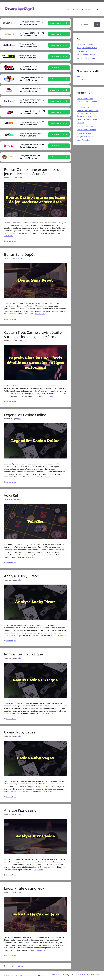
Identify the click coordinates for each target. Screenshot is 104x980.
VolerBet (11, 495)
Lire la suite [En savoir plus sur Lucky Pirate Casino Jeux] (40, 950)
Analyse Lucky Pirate (21, 576)
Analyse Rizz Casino (20, 810)
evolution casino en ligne (87, 51)
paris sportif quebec (85, 44)
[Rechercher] (97, 25)
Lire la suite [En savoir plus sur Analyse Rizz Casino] (38, 870)
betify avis (75, 975)
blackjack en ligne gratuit (87, 48)
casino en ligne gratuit (86, 58)
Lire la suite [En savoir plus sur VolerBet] (31, 557)
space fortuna (95, 975)
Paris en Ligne (87, 9)
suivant (19, 966)
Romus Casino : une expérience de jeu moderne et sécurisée (33, 172)
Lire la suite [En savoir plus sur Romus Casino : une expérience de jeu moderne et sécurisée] (9, 236)
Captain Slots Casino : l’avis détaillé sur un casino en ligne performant (33, 335)
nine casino (56, 975)
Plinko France (82, 80)
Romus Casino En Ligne (24, 654)
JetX (78, 76)
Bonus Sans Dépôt (19, 254)
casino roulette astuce (86, 55)
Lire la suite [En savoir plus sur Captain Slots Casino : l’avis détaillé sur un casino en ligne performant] (49, 396)
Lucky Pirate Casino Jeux (24, 888)
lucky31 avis (84, 975)
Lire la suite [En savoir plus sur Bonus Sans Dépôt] (40, 314)
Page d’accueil (73, 9)
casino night (66, 975)
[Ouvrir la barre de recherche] (97, 9)
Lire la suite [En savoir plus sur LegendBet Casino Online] (46, 477)
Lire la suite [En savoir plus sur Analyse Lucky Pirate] (61, 635)
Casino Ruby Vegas (20, 732)
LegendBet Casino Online (25, 415)
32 (13, 966)
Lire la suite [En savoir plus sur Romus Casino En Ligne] (51, 713)
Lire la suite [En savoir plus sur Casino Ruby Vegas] (49, 792)
